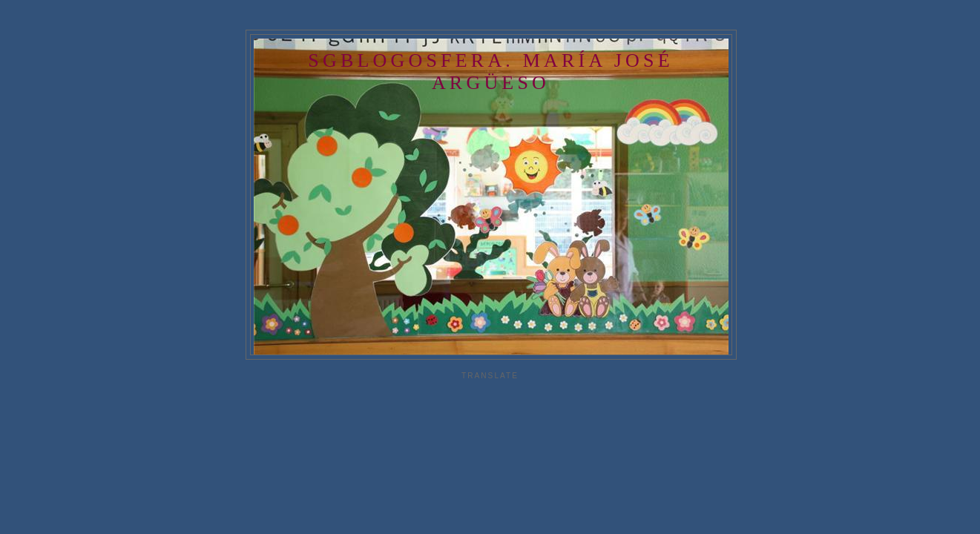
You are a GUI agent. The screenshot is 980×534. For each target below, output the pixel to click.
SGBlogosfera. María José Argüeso (490, 72)
